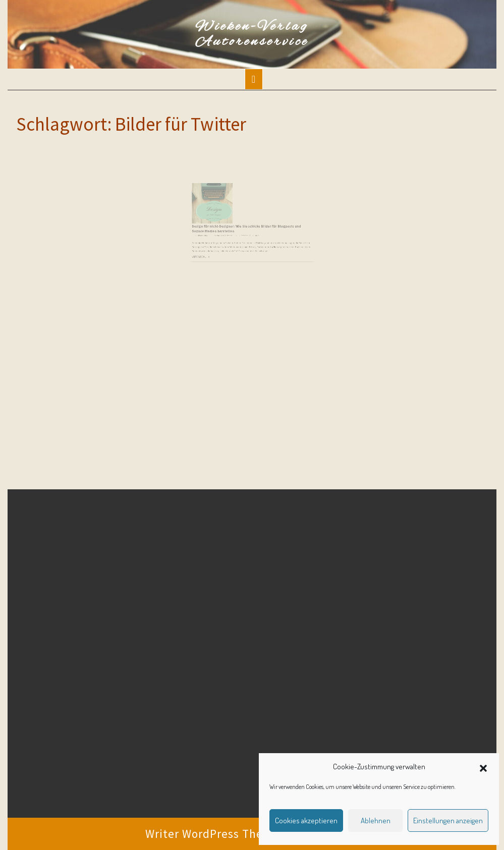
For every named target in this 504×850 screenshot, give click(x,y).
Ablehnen (376, 820)
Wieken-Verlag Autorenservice (252, 34)
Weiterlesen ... (210, 247)
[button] (483, 767)
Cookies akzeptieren (306, 820)
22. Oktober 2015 (212, 230)
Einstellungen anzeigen (448, 820)
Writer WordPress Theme (213, 834)
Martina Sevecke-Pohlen (229, 230)
